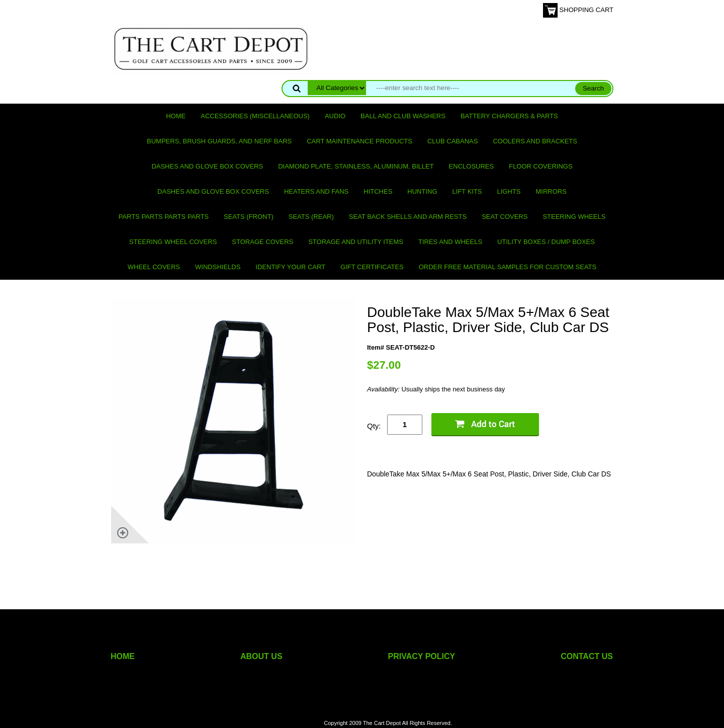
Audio (335, 116)
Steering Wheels (574, 217)
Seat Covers (505, 217)
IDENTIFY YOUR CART (290, 267)
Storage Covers (262, 242)
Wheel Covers (154, 267)
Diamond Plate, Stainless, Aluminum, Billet (356, 166)
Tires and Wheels (450, 242)
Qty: (374, 426)
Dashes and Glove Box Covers (207, 166)
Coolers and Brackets (535, 141)
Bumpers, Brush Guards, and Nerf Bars (219, 141)
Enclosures (472, 166)
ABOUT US (261, 656)
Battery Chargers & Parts (509, 116)
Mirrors (551, 191)
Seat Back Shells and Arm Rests (408, 217)
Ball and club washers (403, 116)
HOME (123, 656)
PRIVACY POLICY (422, 656)
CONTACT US (587, 656)
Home (176, 116)
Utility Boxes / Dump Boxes (546, 242)
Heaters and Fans (316, 191)
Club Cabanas (452, 141)
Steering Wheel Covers (173, 242)
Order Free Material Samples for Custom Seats (508, 267)
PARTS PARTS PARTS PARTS (164, 217)
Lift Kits (467, 191)
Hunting (422, 191)
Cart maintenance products (359, 141)
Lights (509, 191)
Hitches (378, 191)
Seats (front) (249, 217)
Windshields (218, 267)
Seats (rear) (311, 217)
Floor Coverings (540, 166)
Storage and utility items (356, 242)
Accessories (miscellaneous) (255, 116)
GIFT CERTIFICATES (372, 267)
